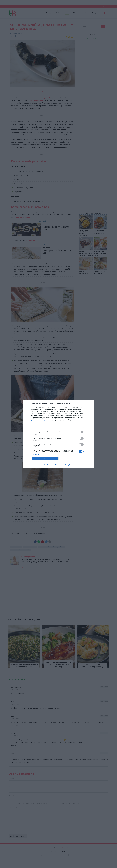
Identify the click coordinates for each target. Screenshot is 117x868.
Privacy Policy (69, 465)
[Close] (90, 403)
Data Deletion (48, 465)
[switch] (81, 432)
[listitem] (58, 428)
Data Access (58, 465)
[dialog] (58, 434)
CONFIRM (45, 458)
